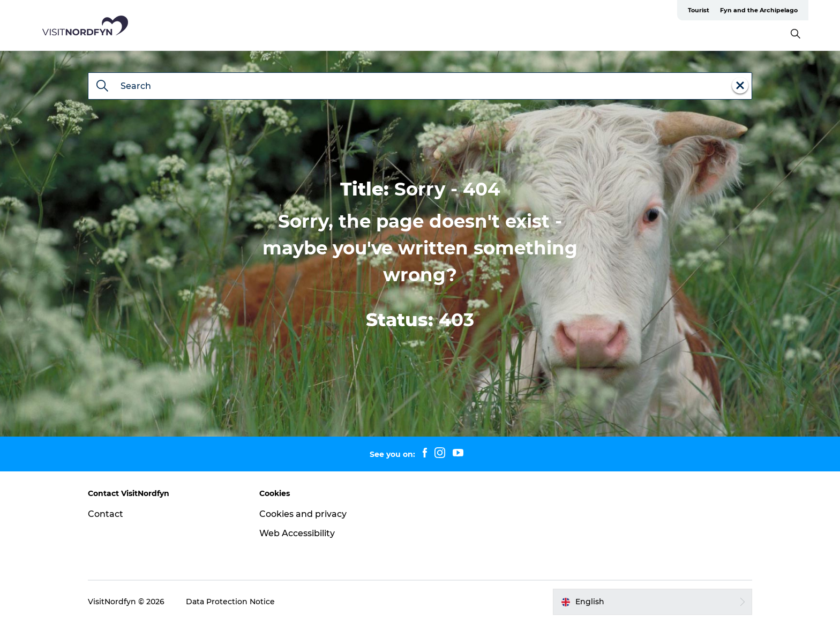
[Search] (102, 87)
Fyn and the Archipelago (759, 10)
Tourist (699, 10)
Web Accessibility (297, 533)
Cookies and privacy (303, 514)
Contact (106, 514)
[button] (652, 602)
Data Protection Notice (230, 602)
